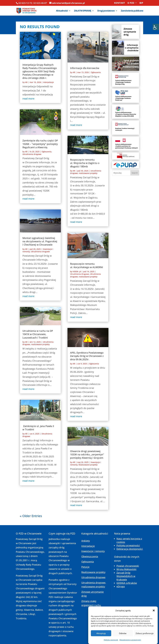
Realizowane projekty (88, 465)
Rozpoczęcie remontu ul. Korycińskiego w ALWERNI (86, 265)
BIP (141, 3)
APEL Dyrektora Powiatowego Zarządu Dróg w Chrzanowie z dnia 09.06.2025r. (87, 356)
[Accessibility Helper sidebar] (156, 27)
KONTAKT (120, 3)
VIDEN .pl (77, 271)
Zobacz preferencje (145, 640)
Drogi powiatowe (106, 11)
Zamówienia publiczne (132, 11)
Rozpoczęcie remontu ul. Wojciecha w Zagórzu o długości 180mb (85, 163)
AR (26, 82)
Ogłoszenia (46, 152)
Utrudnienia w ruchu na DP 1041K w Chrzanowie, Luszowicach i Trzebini (38, 334)
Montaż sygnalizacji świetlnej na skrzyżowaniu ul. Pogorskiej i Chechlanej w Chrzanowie (40, 241)
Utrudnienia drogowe (32, 154)
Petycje (85, 567)
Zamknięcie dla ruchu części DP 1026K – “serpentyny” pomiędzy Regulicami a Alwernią (40, 144)
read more (28, 99)
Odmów (123, 640)
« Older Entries (31, 516)
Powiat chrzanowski (128, 566)
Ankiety (86, 541)
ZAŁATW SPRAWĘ (83, 11)
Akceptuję (101, 640)
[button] (154, 617)
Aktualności (62, 11)
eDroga (121, 586)
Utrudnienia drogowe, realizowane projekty (38, 343)
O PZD (131, 3)
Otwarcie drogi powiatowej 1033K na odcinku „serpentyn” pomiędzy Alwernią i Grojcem (87, 454)
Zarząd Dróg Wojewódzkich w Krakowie (126, 576)
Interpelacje (48, 82)
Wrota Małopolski (126, 569)
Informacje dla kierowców (85, 68)
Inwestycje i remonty (93, 551)
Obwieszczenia (90, 556)
